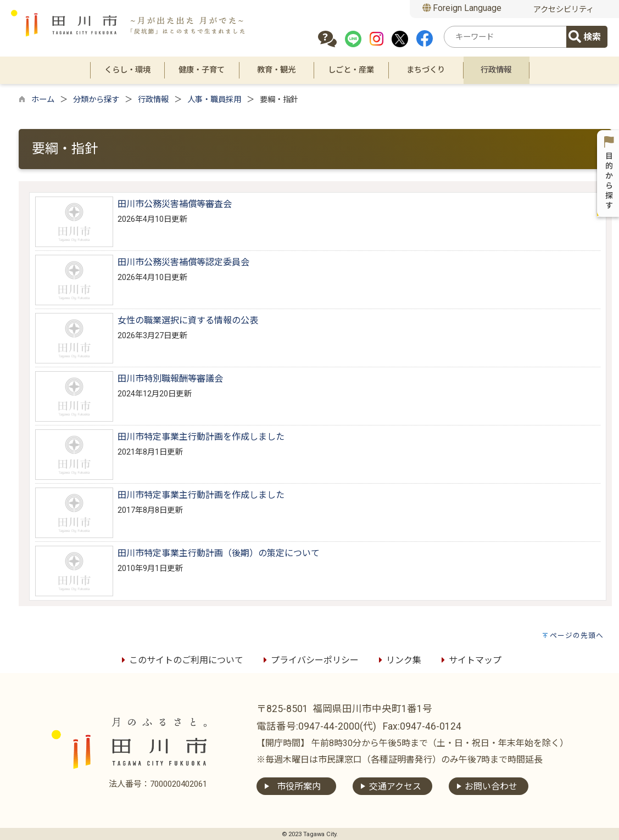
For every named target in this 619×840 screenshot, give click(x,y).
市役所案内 (299, 786)
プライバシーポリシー (309, 660)
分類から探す (96, 100)
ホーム (43, 100)
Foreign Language (462, 8)
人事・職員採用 (214, 100)
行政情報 (153, 100)
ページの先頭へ (577, 635)
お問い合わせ (491, 786)
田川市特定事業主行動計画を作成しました (201, 437)
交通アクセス (395, 786)
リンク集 (398, 660)
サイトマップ (470, 660)
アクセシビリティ (564, 10)
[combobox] (507, 37)
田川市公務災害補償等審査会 (175, 204)
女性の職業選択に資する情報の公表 (188, 320)
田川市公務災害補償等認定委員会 (183, 262)
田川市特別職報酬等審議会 (170, 379)
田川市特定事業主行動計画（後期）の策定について (219, 553)
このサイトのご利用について (181, 660)
